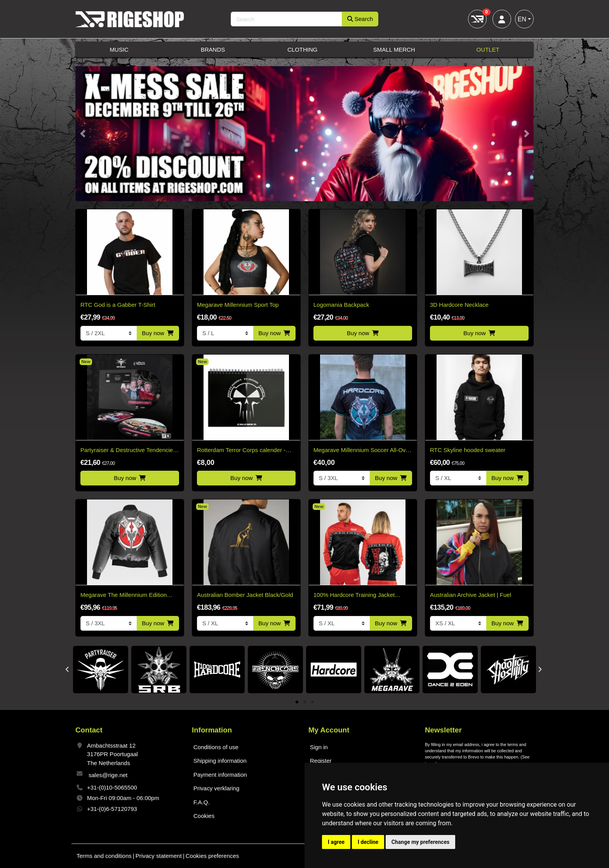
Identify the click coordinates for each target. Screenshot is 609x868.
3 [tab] (312, 702)
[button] (83, 134)
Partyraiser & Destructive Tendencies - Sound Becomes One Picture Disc (128, 451)
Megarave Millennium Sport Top (238, 305)
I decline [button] (368, 842)
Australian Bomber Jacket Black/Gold (245, 595)
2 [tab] (305, 702)
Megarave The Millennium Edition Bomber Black (124, 596)
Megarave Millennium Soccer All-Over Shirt (362, 451)
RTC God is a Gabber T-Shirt (118, 305)
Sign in (319, 747)
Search (360, 19)
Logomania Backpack (341, 305)
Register (321, 761)
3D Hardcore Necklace (459, 305)
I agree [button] (336, 842)
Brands (213, 50)
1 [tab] (297, 702)
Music (119, 50)
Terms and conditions (104, 856)
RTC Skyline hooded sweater (468, 450)
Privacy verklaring (216, 788)
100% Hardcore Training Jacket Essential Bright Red (354, 596)
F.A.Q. (202, 802)
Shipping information (220, 761)
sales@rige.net (108, 775)
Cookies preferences (212, 856)
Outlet (488, 50)
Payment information (220, 775)
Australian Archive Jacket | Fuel (471, 595)
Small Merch (394, 50)
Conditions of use (216, 747)
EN (522, 19)
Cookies (204, 816)
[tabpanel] (101, 670)
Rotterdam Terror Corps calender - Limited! (241, 451)
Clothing (303, 50)
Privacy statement (159, 856)
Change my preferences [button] (420, 842)
